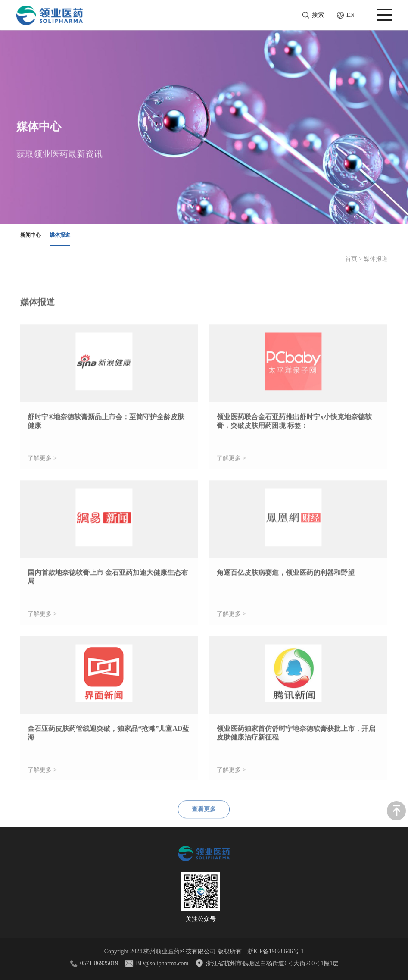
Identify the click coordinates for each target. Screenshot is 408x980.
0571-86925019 (99, 963)
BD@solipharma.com (162, 963)
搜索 (318, 15)
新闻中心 (31, 235)
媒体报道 (60, 235)
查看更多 (204, 822)
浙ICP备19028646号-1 (276, 951)
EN (342, 15)
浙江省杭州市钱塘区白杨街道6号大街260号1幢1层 (272, 963)
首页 (351, 259)
